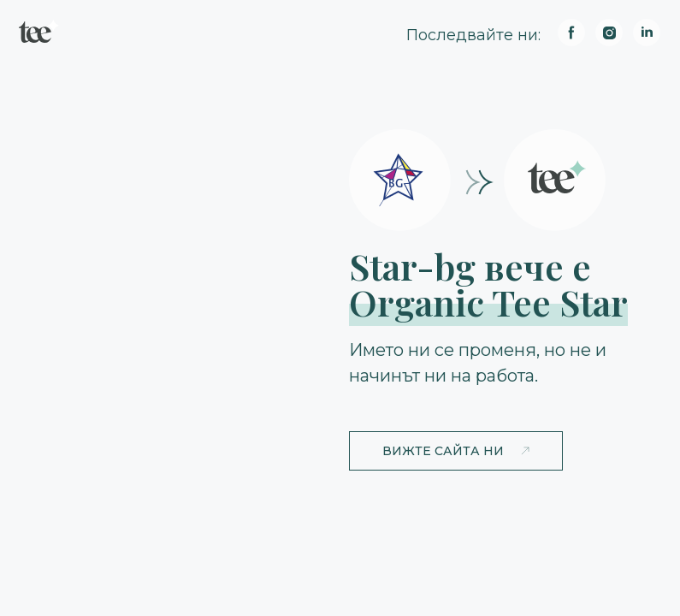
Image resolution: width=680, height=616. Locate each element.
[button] (456, 451)
